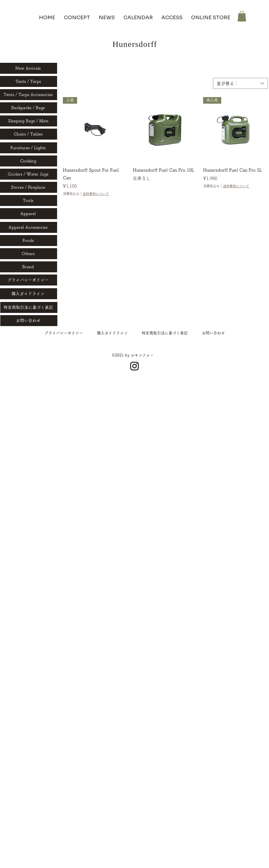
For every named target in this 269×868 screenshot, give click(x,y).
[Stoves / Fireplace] (29, 187)
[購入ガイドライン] (29, 294)
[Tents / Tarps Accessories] (29, 95)
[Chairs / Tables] (29, 134)
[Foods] (29, 241)
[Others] (29, 254)
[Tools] (29, 200)
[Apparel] (29, 214)
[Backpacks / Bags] (29, 108)
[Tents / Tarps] (29, 81)
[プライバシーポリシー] (29, 280)
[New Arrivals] (29, 68)
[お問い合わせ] (29, 321)
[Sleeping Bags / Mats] (29, 121)
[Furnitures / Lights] (29, 148)
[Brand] (29, 267)
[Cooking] (29, 161)
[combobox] (240, 83)
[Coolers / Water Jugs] (29, 174)
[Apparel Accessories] (29, 227)
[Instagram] (134, 366)
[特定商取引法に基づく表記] (29, 307)
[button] (242, 16)
